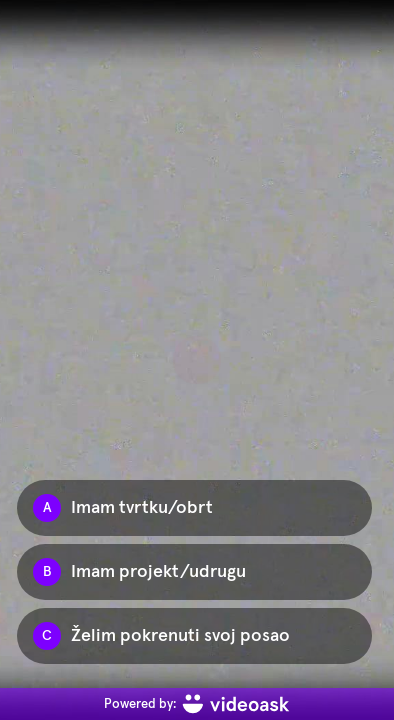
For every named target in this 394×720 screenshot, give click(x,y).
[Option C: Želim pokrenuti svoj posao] (194, 636)
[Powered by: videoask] (197, 704)
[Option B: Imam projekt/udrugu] (194, 572)
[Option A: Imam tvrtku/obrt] (194, 508)
